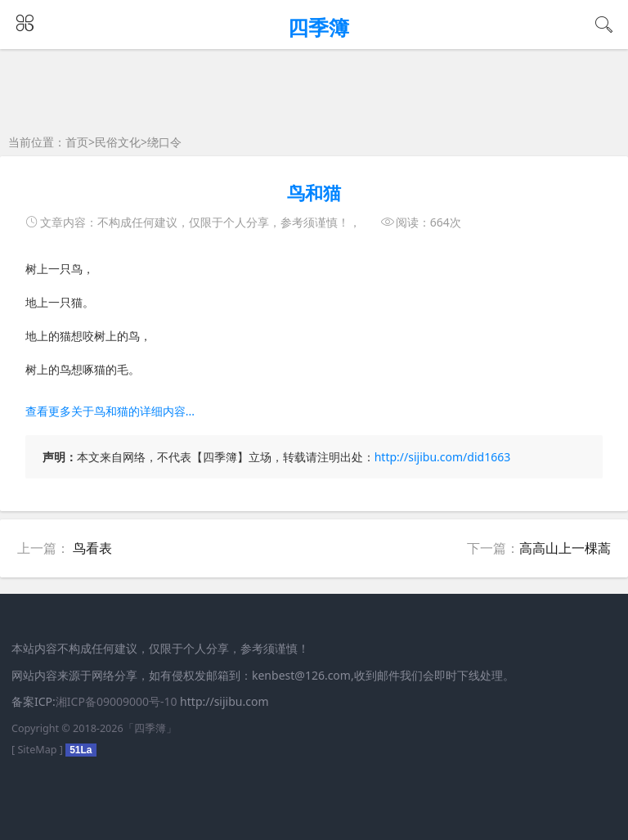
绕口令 (164, 142)
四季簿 (150, 728)
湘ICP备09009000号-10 (117, 701)
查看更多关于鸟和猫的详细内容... (110, 411)
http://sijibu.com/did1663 (442, 457)
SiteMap (37, 750)
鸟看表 (92, 548)
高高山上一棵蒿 (565, 548)
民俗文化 (118, 142)
